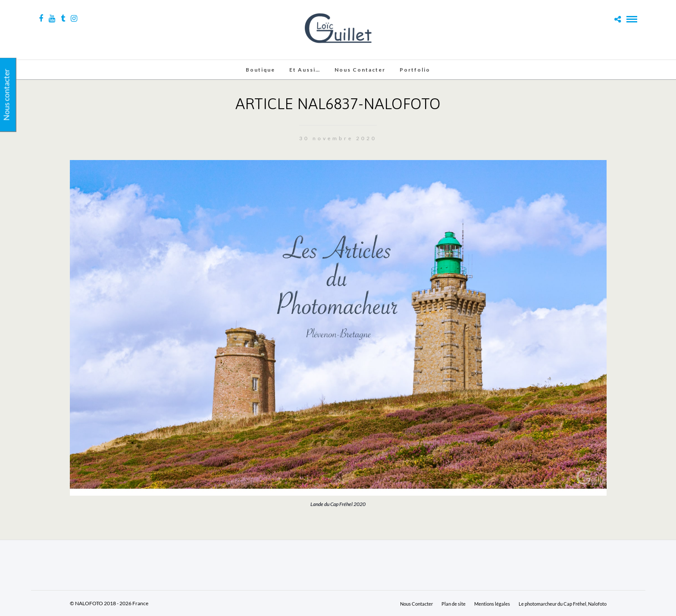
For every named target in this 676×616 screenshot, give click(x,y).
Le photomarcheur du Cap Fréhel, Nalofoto (563, 604)
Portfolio (415, 70)
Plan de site (454, 604)
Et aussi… (305, 70)
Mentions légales (492, 604)
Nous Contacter (360, 70)
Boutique (260, 70)
